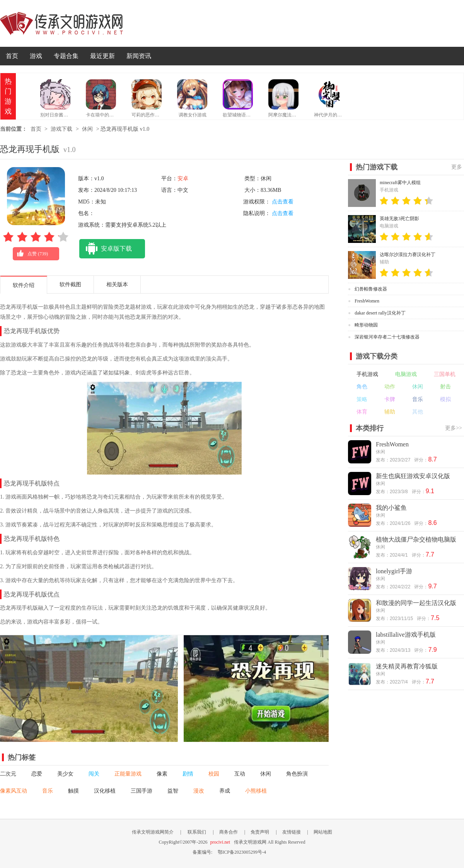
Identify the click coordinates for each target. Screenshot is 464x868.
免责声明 (260, 832)
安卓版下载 (106, 249)
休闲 (87, 129)
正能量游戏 (128, 774)
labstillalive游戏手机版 (406, 635)
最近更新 (102, 56)
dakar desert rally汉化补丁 (380, 313)
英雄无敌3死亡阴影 (399, 219)
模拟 (445, 399)
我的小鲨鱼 (391, 508)
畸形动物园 (366, 325)
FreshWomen (367, 301)
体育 (362, 412)
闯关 (94, 774)
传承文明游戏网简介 (153, 832)
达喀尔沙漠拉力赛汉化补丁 (408, 255)
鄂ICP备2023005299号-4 (242, 852)
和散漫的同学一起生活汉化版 (416, 603)
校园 (214, 774)
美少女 (65, 774)
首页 (12, 56)
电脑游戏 (406, 374)
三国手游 (142, 791)
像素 (162, 774)
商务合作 (229, 832)
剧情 (188, 774)
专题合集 (66, 56)
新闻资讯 (139, 56)
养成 (225, 791)
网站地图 (323, 832)
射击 (445, 387)
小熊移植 (256, 791)
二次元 (8, 774)
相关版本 (117, 284)
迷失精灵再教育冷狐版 (407, 666)
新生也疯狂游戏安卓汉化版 (413, 476)
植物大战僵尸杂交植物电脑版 (416, 539)
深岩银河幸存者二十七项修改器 (387, 337)
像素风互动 (14, 791)
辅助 (390, 412)
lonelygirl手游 (394, 571)
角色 (362, 387)
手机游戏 (367, 374)
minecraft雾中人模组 (400, 183)
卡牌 (390, 399)
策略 (362, 399)
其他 (418, 412)
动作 (390, 387)
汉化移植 (105, 791)
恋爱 (37, 774)
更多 (457, 167)
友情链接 (292, 832)
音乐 (48, 791)
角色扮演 (297, 774)
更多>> (454, 428)
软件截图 (70, 284)
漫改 (199, 791)
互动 (240, 774)
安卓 (183, 179)
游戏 (36, 56)
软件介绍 (24, 285)
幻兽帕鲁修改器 (371, 289)
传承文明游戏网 (61, 23)
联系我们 (197, 832)
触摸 (73, 791)
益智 (173, 791)
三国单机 (445, 374)
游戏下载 (61, 129)
